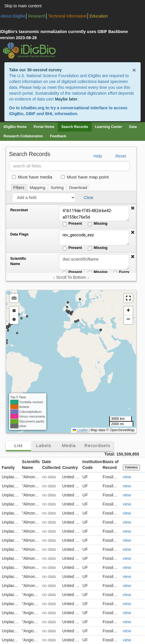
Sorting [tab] (57, 188)
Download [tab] (78, 188)
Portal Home (44, 127)
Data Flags (19, 234)
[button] (133, 208)
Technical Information (68, 16)
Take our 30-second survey (35, 70)
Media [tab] (69, 445)
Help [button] (98, 156)
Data (133, 127)
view (127, 477)
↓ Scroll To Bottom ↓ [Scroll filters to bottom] (71, 277)
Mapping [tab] (37, 188)
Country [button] (70, 468)
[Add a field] (44, 198)
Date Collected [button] (51, 465)
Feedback (58, 136)
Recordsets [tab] (97, 445)
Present (72, 224)
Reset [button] (121, 156)
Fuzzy (121, 272)
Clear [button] (89, 198)
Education (99, 16)
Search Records (75, 127)
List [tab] (18, 445)
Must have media (32, 177)
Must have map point (85, 177)
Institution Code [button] (92, 465)
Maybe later (66, 99)
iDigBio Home (15, 127)
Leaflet (80, 430)
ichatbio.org (33, 108)
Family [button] (8, 468)
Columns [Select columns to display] (131, 467)
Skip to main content (23, 6)
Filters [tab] (19, 188)
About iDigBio (13, 16)
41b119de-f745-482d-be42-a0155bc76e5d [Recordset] (94, 213)
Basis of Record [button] (110, 465)
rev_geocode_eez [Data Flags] (94, 238)
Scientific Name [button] (31, 465)
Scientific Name (18, 261)
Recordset (19, 210)
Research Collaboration (23, 136)
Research (37, 16)
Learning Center (109, 127)
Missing (98, 224)
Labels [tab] (44, 445)
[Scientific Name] (94, 262)
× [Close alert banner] (134, 70)
